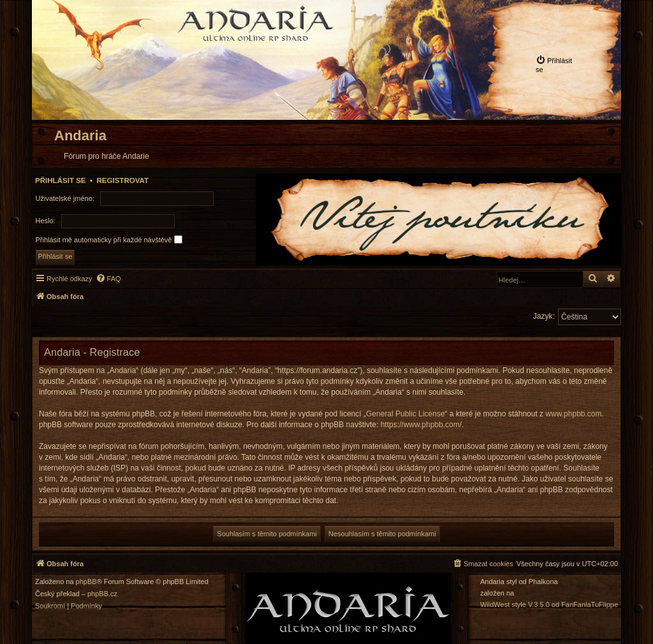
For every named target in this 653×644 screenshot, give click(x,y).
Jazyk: (544, 316)
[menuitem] (556, 64)
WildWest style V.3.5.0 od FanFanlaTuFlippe (549, 605)
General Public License (405, 414)
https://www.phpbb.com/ (421, 425)
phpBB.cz (102, 594)
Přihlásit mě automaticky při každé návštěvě (109, 239)
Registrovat (122, 180)
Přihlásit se (61, 180)
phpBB (86, 582)
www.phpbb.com (573, 414)
